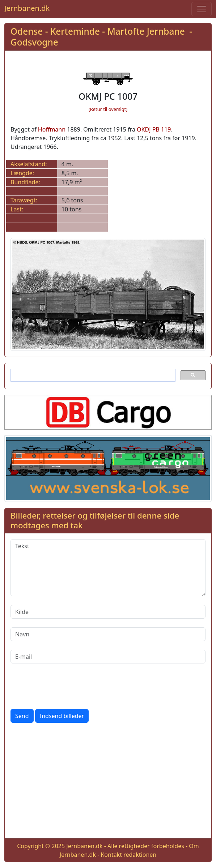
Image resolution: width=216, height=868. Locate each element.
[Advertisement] (108, 782)
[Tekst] (108, 568)
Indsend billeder (62, 716)
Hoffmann (52, 129)
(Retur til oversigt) (108, 109)
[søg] (92, 375)
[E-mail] (108, 657)
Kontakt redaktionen (128, 855)
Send (22, 716)
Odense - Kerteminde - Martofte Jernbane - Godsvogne (101, 36)
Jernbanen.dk (27, 8)
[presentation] (65, 686)
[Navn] (108, 634)
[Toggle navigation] (202, 9)
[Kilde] (108, 612)
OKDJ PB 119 (154, 129)
